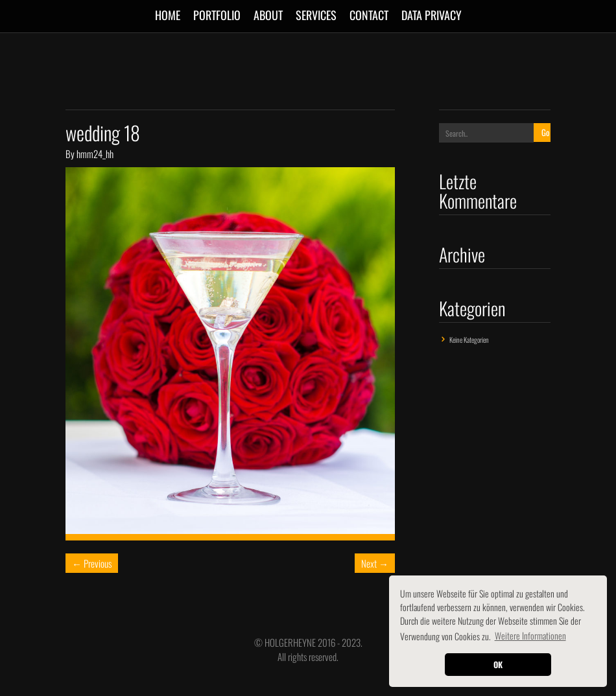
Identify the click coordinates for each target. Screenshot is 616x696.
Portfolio (217, 15)
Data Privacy (432, 15)
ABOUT (268, 15)
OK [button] (498, 665)
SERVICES (316, 15)
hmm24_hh (95, 154)
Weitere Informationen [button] (530, 635)
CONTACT (369, 15)
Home (168, 15)
